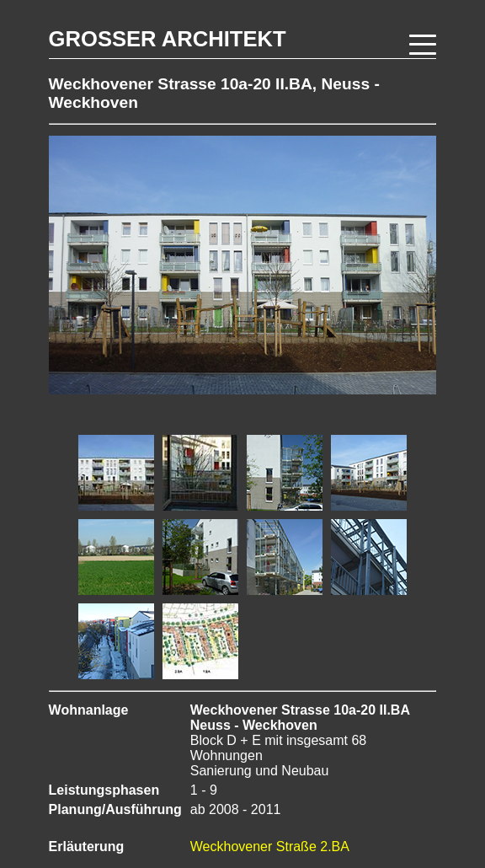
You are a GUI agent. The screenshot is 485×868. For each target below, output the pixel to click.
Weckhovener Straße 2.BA (270, 847)
